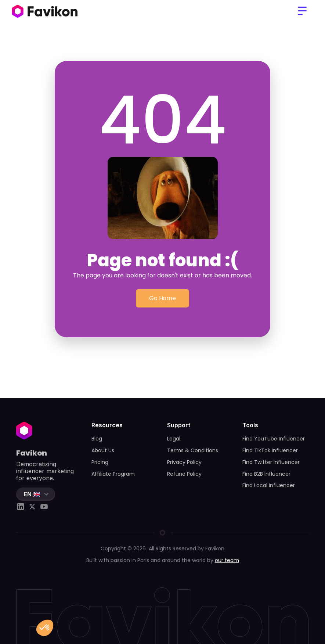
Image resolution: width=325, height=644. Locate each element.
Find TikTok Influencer (270, 450)
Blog (97, 439)
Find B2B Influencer (266, 474)
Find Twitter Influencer (271, 462)
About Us (103, 450)
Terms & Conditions (193, 450)
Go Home (162, 298)
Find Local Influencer (269, 485)
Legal (174, 439)
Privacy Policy (184, 462)
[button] (302, 11)
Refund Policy (184, 474)
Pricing (100, 462)
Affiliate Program (113, 474)
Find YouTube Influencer (274, 439)
